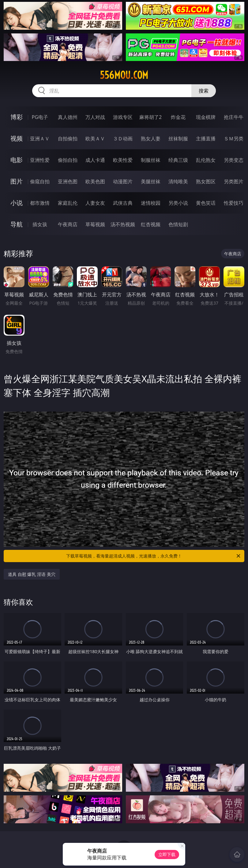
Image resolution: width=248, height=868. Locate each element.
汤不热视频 (123, 224)
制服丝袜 (151, 160)
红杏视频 (151, 224)
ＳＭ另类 (234, 139)
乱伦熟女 (206, 160)
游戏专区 (123, 117)
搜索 (204, 91)
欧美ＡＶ (95, 139)
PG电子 (40, 117)
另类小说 (178, 203)
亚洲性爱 (40, 160)
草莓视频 (95, 224)
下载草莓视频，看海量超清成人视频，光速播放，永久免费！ (154, 556)
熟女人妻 (151, 139)
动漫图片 (123, 181)
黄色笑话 (206, 203)
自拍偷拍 (68, 139)
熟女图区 (206, 181)
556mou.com (124, 75)
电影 (17, 160)
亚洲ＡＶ (40, 139)
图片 (17, 181)
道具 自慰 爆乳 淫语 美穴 (32, 574)
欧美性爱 (123, 160)
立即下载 (167, 854)
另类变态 (234, 160)
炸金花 (178, 117)
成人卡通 (95, 160)
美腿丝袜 (151, 181)
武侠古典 (123, 203)
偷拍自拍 (68, 160)
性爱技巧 (234, 203)
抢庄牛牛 (234, 117)
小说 (17, 203)
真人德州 (68, 117)
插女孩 (40, 224)
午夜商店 (68, 224)
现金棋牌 (206, 117)
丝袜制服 (178, 139)
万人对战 (95, 117)
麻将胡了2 (150, 117)
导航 (17, 224)
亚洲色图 (68, 181)
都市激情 (40, 203)
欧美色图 (95, 181)
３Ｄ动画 (123, 139)
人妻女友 (95, 203)
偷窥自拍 (40, 181)
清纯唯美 (178, 181)
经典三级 (178, 160)
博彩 (17, 117)
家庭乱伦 (68, 203)
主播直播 (206, 139)
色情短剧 (178, 224)
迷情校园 (151, 203)
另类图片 (234, 181)
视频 (17, 138)
